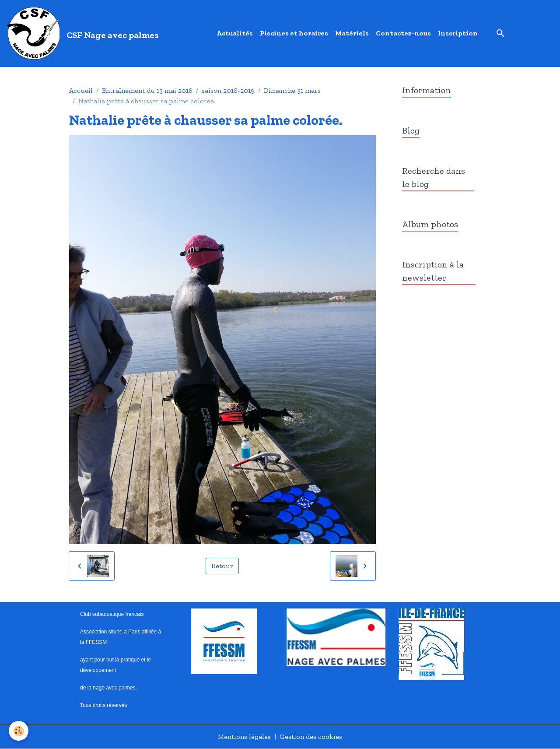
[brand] (85, 33)
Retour (222, 566)
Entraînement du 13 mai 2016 (147, 90)
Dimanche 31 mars (292, 90)
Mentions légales (244, 737)
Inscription (458, 33)
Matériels (352, 33)
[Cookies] (19, 731)
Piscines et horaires (294, 33)
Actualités (235, 33)
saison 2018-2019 (228, 90)
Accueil (81, 90)
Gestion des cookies (311, 737)
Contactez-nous (403, 33)
